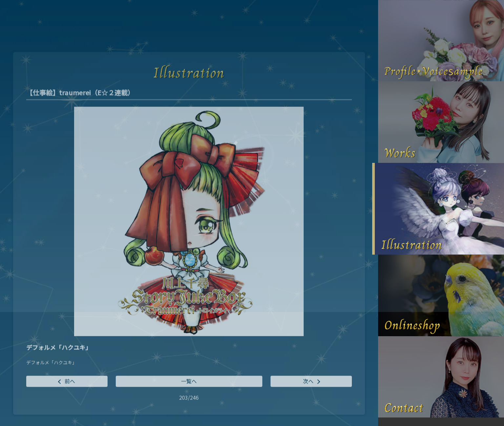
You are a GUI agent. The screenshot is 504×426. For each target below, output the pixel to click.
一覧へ (189, 382)
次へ (308, 382)
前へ (70, 382)
